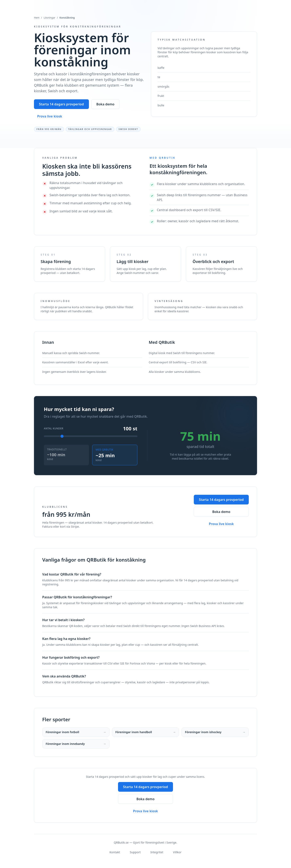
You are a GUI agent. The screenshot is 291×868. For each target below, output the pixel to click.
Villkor (177, 852)
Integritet (157, 852)
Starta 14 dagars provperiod (61, 104)
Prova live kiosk (50, 116)
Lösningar (50, 18)
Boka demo (105, 104)
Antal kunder (54, 429)
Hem (37, 18)
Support (135, 852)
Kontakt (115, 852)
